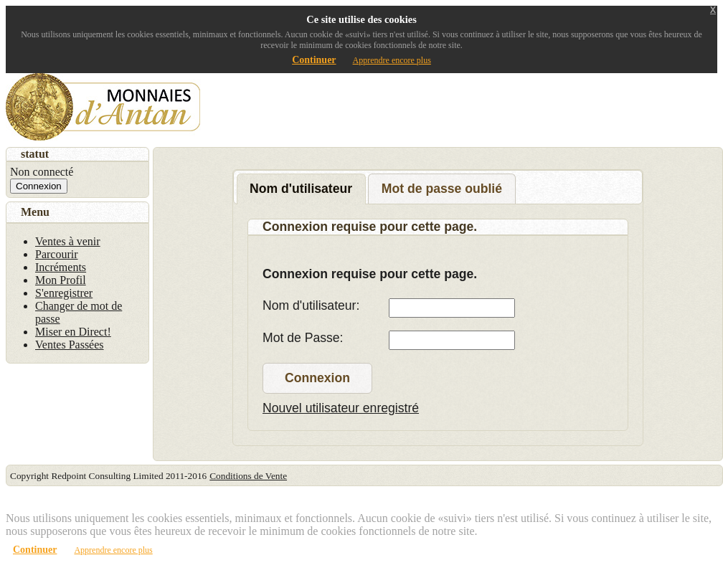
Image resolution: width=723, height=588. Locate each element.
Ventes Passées (70, 345)
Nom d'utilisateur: (311, 305)
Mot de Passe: (303, 338)
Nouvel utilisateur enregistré (341, 408)
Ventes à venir (68, 241)
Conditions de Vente (248, 476)
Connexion (317, 378)
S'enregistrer (64, 293)
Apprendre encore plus (392, 60)
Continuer (314, 60)
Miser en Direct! (73, 332)
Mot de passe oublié (442, 189)
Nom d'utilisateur (301, 189)
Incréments (61, 267)
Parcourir (57, 254)
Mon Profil (61, 280)
